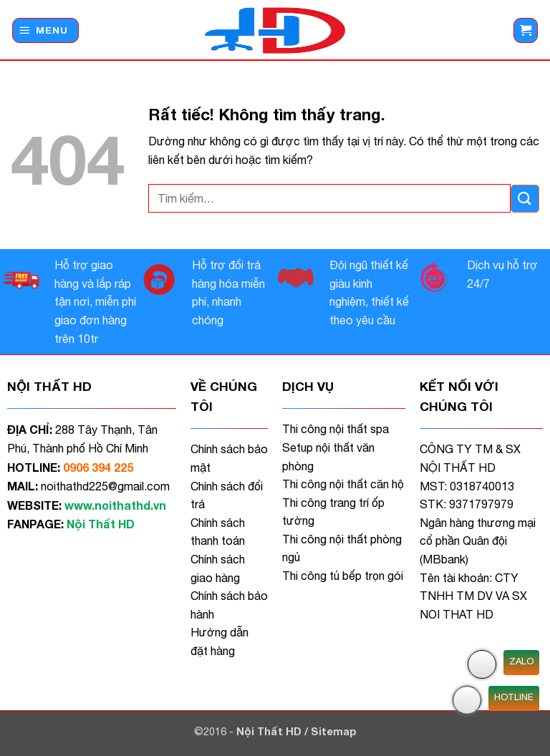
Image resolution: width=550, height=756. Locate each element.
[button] (45, 30)
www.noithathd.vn (115, 505)
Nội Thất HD (270, 731)
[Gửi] (525, 199)
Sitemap (334, 731)
